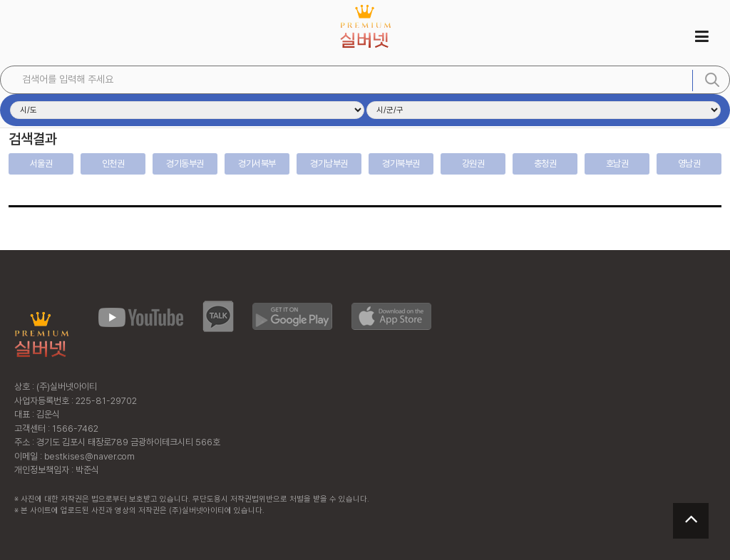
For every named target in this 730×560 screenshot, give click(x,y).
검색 (712, 80)
